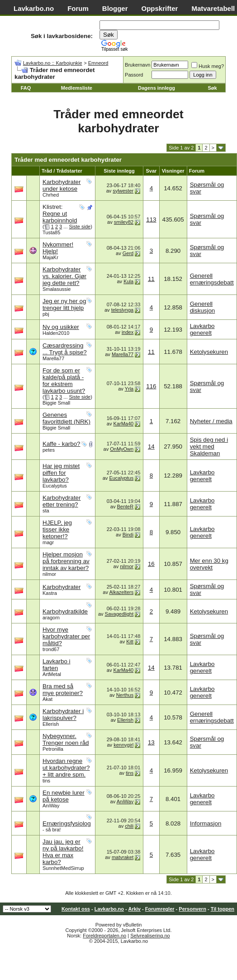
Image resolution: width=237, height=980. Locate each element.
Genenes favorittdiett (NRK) (66, 418)
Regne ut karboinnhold (60, 217)
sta (46, 511)
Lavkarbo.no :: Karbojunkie (53, 63)
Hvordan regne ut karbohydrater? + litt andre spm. (66, 768)
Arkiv (134, 909)
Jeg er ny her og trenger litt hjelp (64, 304)
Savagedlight (119, 614)
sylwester (123, 191)
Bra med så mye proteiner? (63, 690)
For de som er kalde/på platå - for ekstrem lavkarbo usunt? (64, 381)
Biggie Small (56, 403)
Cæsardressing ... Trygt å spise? (65, 349)
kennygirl (123, 745)
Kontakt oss (76, 909)
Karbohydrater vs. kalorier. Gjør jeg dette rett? (64, 276)
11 (151, 279)
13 (151, 742)
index (128, 332)
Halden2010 (56, 333)
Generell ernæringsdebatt (212, 279)
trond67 (51, 649)
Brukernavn (137, 65)
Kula (128, 281)
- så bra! (52, 830)
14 (151, 447)
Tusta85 (51, 232)
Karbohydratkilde (65, 611)
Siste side (80, 227)
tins (46, 781)
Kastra (50, 593)
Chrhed (51, 195)
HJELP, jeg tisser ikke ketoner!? (57, 529)
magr (48, 542)
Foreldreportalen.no (104, 936)
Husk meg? (208, 66)
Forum (78, 8)
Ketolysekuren (209, 352)
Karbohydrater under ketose (62, 185)
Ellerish (51, 724)
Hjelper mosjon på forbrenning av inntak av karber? (66, 561)
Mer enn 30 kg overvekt (209, 564)
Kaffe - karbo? (61, 444)
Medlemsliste (77, 88)
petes (49, 450)
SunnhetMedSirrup (63, 868)
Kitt (130, 642)
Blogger (115, 8)
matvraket (123, 857)
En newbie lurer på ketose (64, 796)
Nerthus (125, 695)
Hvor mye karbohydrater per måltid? (66, 636)
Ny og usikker (61, 327)
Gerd (128, 253)
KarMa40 (124, 424)
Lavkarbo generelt (202, 329)
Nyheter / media (211, 421)
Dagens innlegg (156, 88)
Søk (213, 88)
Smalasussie (57, 289)
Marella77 (53, 358)
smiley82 (124, 222)
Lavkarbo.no (34, 8)
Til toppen (223, 909)
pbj (46, 314)
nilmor (49, 574)
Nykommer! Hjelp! (58, 248)
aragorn (51, 618)
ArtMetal (52, 674)
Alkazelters (121, 592)
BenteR (125, 507)
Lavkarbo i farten (57, 665)
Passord (134, 75)
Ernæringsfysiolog (67, 823)
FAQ (26, 88)
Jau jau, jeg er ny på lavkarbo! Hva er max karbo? (63, 852)
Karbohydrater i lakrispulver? (63, 714)
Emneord (98, 63)
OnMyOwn (122, 449)
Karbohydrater (62, 587)
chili (129, 826)
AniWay (51, 806)
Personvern (192, 909)
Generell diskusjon (203, 307)
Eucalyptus (55, 486)
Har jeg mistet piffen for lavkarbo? (61, 473)
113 (151, 220)
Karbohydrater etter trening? (62, 501)
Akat (47, 699)
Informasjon (206, 823)
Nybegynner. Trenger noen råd (66, 739)
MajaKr (50, 257)
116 (151, 386)
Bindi (128, 535)
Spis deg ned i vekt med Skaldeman (209, 447)
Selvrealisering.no (150, 936)
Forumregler (160, 909)
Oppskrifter (160, 8)
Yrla (129, 389)
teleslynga (123, 310)
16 (151, 564)
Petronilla (53, 749)
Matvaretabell (213, 8)
